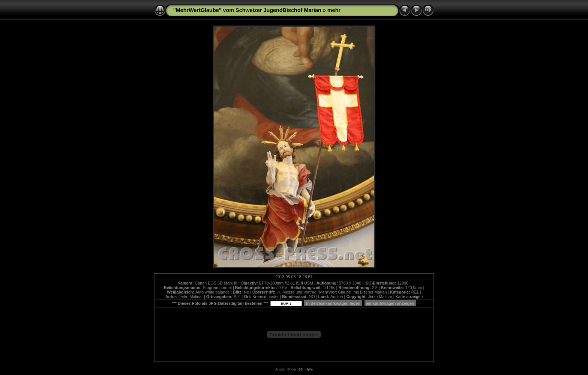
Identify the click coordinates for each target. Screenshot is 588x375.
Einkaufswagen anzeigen (390, 303)
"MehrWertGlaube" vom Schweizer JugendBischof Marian (247, 10)
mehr (334, 10)
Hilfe (309, 369)
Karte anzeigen (409, 297)
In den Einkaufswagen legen (333, 303)
